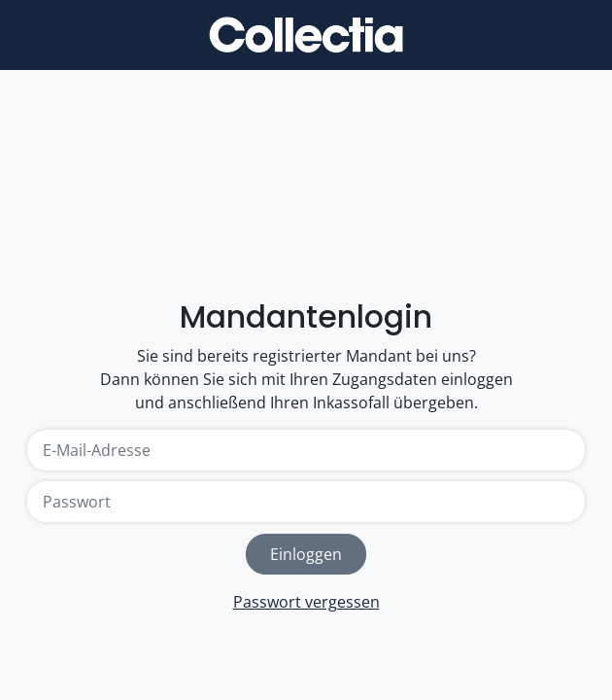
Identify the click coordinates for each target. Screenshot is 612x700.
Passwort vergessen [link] (306, 602)
